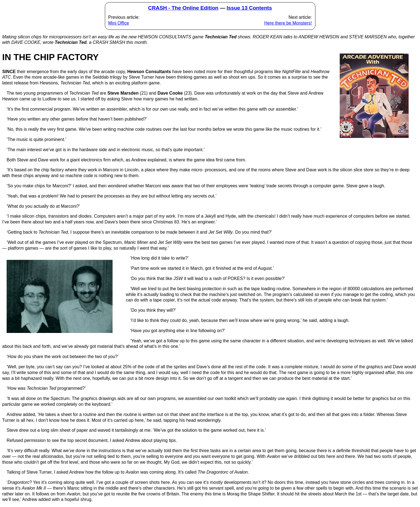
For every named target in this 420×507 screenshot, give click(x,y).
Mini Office (119, 23)
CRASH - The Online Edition (183, 8)
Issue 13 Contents (249, 8)
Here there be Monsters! (288, 23)
